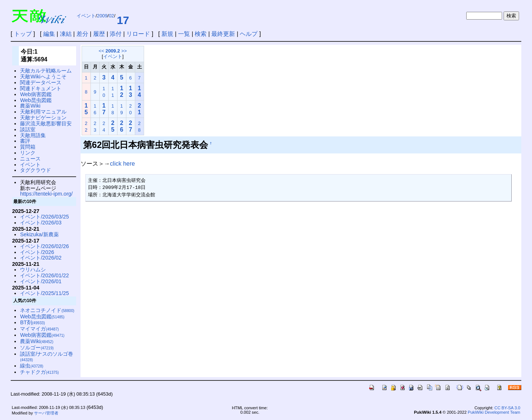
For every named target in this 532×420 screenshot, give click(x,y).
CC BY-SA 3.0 (507, 408)
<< (101, 51)
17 (123, 20)
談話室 (28, 129)
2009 (102, 16)
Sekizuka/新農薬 (39, 234)
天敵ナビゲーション (43, 118)
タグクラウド (35, 170)
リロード (138, 34)
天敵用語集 (33, 135)
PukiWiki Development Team (494, 412)
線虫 (32, 366)
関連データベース (41, 82)
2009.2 (113, 51)
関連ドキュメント (41, 88)
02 (111, 16)
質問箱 (28, 147)
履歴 (99, 34)
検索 (201, 34)
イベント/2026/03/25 (44, 217)
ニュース (30, 159)
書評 (25, 141)
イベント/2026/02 (41, 258)
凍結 (66, 34)
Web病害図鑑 (36, 94)
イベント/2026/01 (41, 281)
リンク (28, 153)
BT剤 (32, 322)
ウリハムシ (33, 270)
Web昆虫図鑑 (36, 100)
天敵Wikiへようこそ (43, 77)
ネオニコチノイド (47, 310)
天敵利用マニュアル (43, 112)
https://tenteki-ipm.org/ (46, 194)
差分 (82, 34)
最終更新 (223, 34)
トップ (23, 34)
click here (123, 164)
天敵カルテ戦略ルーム (46, 71)
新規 (167, 34)
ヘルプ (249, 34)
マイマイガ (39, 329)
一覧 (184, 34)
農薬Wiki (30, 106)
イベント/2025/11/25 (44, 293)
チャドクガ (39, 372)
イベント (86, 16)
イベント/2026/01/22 (44, 275)
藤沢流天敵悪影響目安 (46, 123)
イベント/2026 (37, 252)
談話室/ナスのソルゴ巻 (47, 357)
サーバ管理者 (46, 413)
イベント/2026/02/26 (44, 246)
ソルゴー (37, 348)
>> (124, 51)
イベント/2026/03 (41, 223)
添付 (116, 34)
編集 (49, 34)
